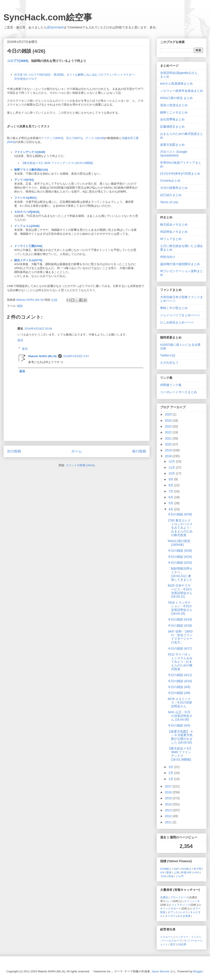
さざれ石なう (169, 363)
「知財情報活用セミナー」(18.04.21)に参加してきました (180, 574)
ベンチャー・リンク (187, 937)
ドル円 (180, 876)
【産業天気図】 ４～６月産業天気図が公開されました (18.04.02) (180, 737)
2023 (169, 426)
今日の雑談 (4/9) (179, 687)
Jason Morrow (161, 971)
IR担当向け (168, 257)
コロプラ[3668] (17, 61)
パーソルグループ (171, 941)
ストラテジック (181, 905)
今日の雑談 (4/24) (180, 557)
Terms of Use (169, 202)
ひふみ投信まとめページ (177, 322)
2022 (169, 432)
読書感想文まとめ (172, 127)
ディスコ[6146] (95, 138)
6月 (171, 497)
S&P (176, 869)
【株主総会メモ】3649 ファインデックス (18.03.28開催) (57, 163)
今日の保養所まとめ (174, 188)
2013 (169, 810)
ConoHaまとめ (170, 181)
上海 (176, 872)
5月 (171, 503)
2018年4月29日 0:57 (76, 356)
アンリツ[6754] (24, 180)
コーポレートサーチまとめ (178, 392)
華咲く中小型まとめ (174, 308)
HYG (197, 872)
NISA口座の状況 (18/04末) (179, 543)
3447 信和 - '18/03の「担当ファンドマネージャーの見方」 (180, 637)
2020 (169, 444)
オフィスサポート (171, 908)
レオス (184, 912)
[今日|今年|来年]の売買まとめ (180, 174)
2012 (169, 816)
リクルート (167, 937)
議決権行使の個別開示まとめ (180, 264)
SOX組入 (186, 869)
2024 (169, 420)
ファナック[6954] (52, 138)
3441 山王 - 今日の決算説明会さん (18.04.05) (180, 716)
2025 (169, 414)
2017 (169, 786)
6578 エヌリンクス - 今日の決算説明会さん (180, 703)
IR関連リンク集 (171, 385)
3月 (171, 767)
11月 (172, 467)
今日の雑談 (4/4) (179, 725)
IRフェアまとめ (171, 239)
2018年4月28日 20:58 (38, 329)
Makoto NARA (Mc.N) (42, 356)
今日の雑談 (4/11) (180, 675)
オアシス (173, 912)
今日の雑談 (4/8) (179, 693)
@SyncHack (55, 27)
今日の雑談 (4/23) (180, 563)
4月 (171, 509)
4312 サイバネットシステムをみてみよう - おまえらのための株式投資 (180, 662)
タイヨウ (170, 916)
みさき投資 (184, 916)
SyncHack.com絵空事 (48, 17)
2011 (169, 822)
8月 (171, 485)
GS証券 (182, 944)
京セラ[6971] (74, 138)
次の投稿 (14, 451)
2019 (169, 450)
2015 (169, 798)
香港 (169, 872)
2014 (169, 804)
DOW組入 (166, 869)
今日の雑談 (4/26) (180, 551)
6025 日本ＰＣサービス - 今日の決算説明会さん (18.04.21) (180, 591)
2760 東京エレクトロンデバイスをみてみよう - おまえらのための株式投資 (180, 528)
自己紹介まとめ (171, 195)
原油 (171, 876)
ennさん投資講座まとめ (176, 83)
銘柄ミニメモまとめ (174, 112)
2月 (171, 773)
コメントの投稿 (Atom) (80, 465)
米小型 (198, 869)
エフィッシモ (192, 901)
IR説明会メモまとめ (174, 232)
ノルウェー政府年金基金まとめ (182, 91)
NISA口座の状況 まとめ (176, 98)
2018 (169, 456)
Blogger (198, 971)
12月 (172, 461)
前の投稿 (139, 451)
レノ (170, 901)
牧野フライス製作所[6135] (31, 170)
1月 (171, 779)
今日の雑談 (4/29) (180, 514)
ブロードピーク (179, 897)
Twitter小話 (168, 355)
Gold (164, 876)
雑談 (20, 306)
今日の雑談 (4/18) (180, 626)
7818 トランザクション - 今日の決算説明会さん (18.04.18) (180, 608)
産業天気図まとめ (172, 145)
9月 (171, 479)
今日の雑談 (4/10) (180, 681)
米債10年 (186, 872)
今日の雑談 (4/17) (180, 648)
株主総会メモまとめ (174, 224)
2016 (169, 792)
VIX (162, 872)
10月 (172, 473)
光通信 (164, 897)
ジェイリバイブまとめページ (180, 315)
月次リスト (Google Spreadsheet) (174, 154)
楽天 (173, 944)
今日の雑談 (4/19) (180, 619)
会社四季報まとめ (172, 119)
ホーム (77, 451)
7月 (171, 491)
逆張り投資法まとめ (174, 105)
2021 (169, 438)
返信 (20, 340)
